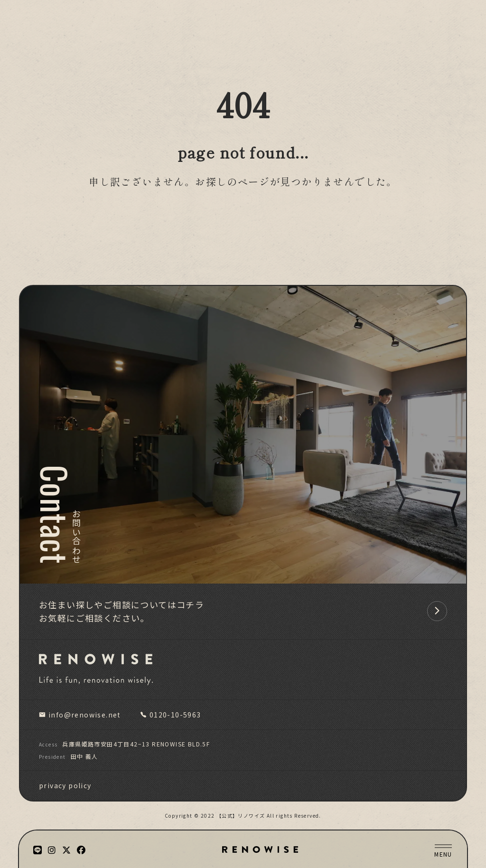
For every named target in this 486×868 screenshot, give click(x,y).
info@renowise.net (80, 715)
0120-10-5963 (171, 715)
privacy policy (65, 785)
